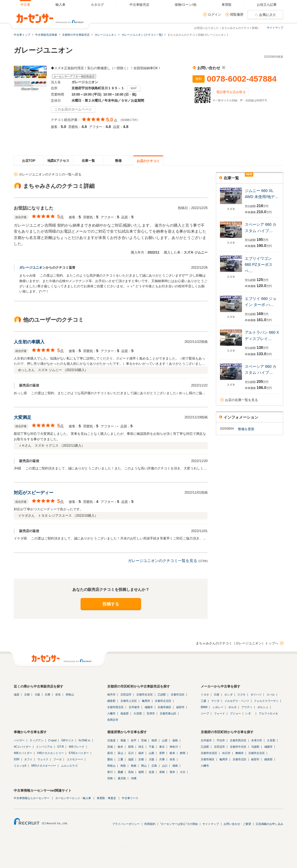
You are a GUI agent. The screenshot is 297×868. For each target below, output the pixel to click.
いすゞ (250, 713)
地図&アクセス (58, 161)
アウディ (247, 707)
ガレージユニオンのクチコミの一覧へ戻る (50, 174)
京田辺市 (126, 695)
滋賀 (16, 695)
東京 (162, 747)
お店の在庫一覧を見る (241, 400)
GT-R (61, 747)
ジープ (205, 713)
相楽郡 (125, 713)
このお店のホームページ (73, 109)
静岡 (183, 753)
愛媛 (120, 772)
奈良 (58, 695)
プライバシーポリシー (126, 824)
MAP (134, 88)
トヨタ (205, 695)
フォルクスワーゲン (266, 701)
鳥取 (123, 766)
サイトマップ (275, 28)
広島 (154, 766)
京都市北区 (178, 695)
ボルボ (232, 707)
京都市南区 (164, 707)
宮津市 (151, 713)
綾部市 (180, 707)
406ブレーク (77, 747)
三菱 (204, 701)
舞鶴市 (240, 753)
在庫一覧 (88, 161)
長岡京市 (113, 720)
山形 (165, 740)
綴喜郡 (111, 701)
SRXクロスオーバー (44, 766)
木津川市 (257, 740)
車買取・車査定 (106, 798)
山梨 (152, 753)
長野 (162, 753)
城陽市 (149, 707)
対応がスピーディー (34, 493)
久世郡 (138, 713)
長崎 (162, 772)
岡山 (144, 766)
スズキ (241, 695)
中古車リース (130, 798)
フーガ (57, 759)
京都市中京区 (238, 747)
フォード (219, 713)
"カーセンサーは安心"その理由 (179, 824)
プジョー (235, 713)
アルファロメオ (268, 713)
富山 (120, 753)
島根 (134, 766)
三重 (120, 759)
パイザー (19, 740)
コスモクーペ (75, 759)
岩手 (134, 740)
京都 (27, 695)
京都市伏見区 (209, 753)
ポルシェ (263, 707)
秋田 (154, 740)
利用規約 (150, 824)
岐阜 (172, 753)
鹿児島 (122, 778)
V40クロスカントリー (50, 753)
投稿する (111, 604)
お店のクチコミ (148, 161)
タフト (28, 759)
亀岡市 (146, 701)
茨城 (110, 747)
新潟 (110, 753)
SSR (17, 759)
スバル (271, 695)
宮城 (144, 740)
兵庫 (48, 695)
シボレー (218, 707)
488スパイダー (23, 753)
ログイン (215, 15)
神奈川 (174, 747)
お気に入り (268, 15)
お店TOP (29, 161)
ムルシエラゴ (69, 766)
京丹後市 (134, 707)
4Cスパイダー (22, 747)
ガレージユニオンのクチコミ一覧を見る (163, 561)
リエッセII (20, 766)
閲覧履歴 (237, 15)
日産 (217, 695)
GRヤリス (68, 740)
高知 (131, 772)
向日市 (226, 753)
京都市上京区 (129, 701)
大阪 (37, 695)
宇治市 (221, 740)
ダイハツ (256, 695)
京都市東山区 (168, 713)
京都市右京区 (145, 695)
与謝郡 (255, 747)
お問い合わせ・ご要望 (237, 824)
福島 (175, 740)
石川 (131, 753)
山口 (165, 766)
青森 (123, 740)
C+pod (53, 740)
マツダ (215, 701)
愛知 (110, 759)
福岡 (141, 772)
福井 (141, 753)
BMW (204, 707)
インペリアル (44, 747)
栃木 (120, 747)
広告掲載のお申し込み (269, 824)
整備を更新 (246, 429)
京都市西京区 (116, 707)
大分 (183, 772)
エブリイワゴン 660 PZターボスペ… (259, 265)
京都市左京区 (163, 701)
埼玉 (141, 747)
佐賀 (152, 772)
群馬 (131, 747)
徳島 (175, 766)
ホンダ (229, 695)
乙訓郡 (162, 695)
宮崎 (110, 778)
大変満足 (23, 417)
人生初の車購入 (29, 342)
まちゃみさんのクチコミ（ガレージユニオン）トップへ (237, 643)
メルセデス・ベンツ (237, 701)
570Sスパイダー (79, 753)
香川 (110, 772)
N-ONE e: (85, 740)
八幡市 (111, 713)
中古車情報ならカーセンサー (32, 798)
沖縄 (134, 778)
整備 (118, 161)
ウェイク (43, 759)
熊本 (172, 772)
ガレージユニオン (32, 268)
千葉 (152, 747)
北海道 (111, 740)
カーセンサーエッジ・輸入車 (73, 798)
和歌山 (70, 695)
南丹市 (111, 695)
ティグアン (37, 740)
